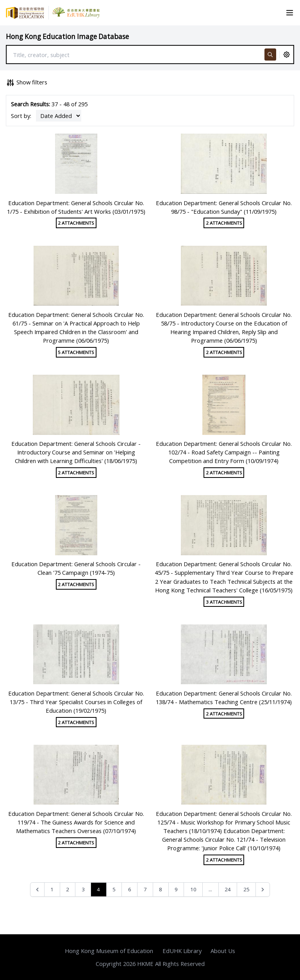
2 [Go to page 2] (68, 889)
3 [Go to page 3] (83, 889)
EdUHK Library (182, 951)
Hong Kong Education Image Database (67, 37)
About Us (223, 951)
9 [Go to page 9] (176, 889)
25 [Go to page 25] (246, 889)
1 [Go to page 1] (52, 889)
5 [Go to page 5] (114, 889)
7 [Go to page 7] (145, 889)
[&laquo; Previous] (37, 890)
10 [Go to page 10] (193, 889)
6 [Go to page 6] (130, 889)
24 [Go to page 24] (228, 889)
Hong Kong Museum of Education (109, 951)
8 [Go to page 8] (161, 889)
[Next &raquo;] (263, 890)
